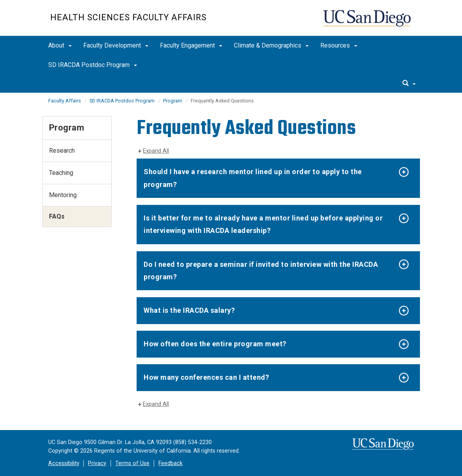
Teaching (61, 173)
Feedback (170, 463)
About (60, 45)
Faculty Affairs (65, 101)
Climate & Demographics (271, 45)
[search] (409, 84)
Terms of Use (132, 463)
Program (173, 101)
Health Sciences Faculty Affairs (128, 17)
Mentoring (63, 195)
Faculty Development (116, 45)
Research (62, 151)
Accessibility (64, 463)
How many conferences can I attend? (206, 377)
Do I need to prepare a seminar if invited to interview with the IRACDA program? (261, 271)
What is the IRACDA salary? (189, 310)
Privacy (97, 463)
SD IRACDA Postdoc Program (93, 65)
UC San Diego (368, 22)
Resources (339, 45)
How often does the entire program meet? (215, 344)
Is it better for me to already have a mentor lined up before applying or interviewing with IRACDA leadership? (263, 224)
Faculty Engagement (191, 45)
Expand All (156, 151)
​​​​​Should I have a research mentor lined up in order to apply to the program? (253, 178)
